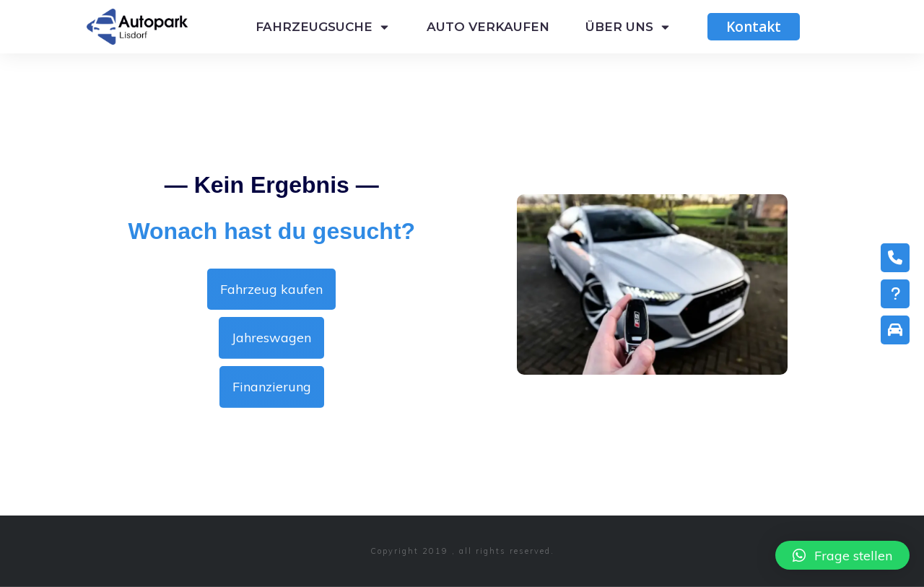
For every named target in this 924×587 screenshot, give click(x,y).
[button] (842, 555)
